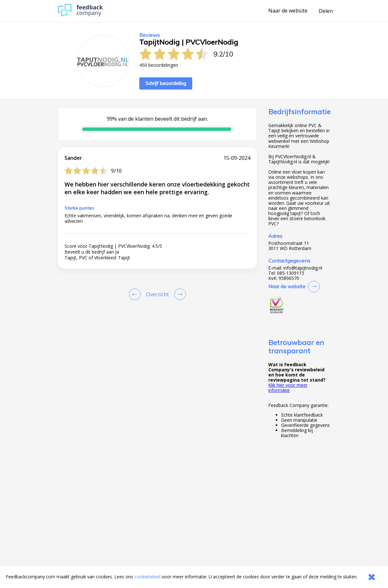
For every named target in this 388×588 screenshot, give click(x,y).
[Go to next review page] (179, 294)
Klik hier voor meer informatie (288, 388)
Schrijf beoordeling (166, 83)
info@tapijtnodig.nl (303, 268)
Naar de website (288, 11)
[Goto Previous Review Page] (136, 294)
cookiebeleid (147, 577)
